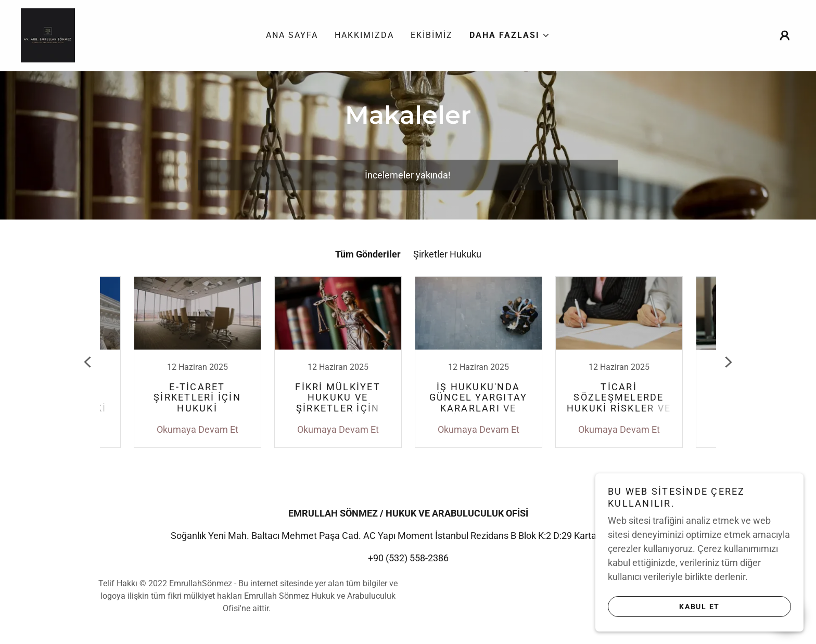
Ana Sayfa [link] (292, 35)
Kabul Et (699, 607)
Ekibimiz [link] (432, 35)
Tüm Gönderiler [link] (368, 254)
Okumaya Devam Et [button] (197, 429)
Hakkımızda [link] (364, 35)
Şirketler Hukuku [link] (447, 254)
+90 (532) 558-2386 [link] (408, 558)
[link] (48, 35)
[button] (510, 35)
